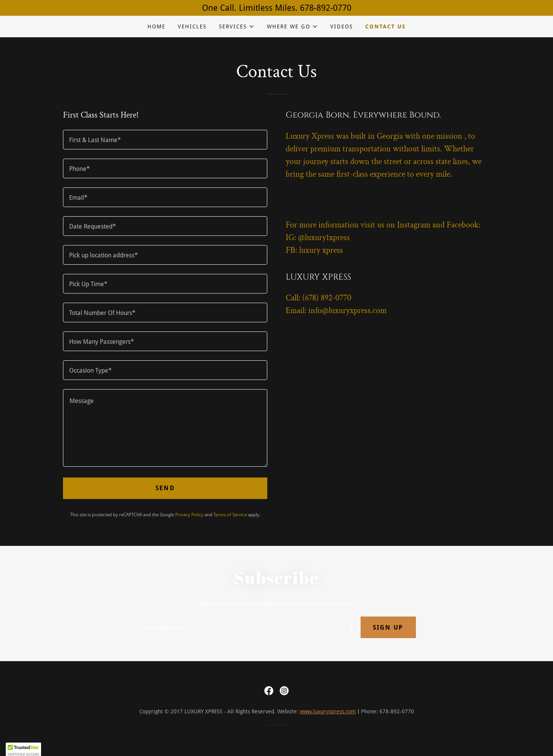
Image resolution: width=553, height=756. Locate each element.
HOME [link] (156, 27)
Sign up (388, 628)
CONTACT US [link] (385, 27)
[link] (269, 691)
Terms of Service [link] (230, 515)
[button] (237, 27)
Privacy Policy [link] (189, 515)
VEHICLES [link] (192, 27)
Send (165, 488)
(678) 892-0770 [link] (327, 298)
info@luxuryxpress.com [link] (348, 311)
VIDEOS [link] (342, 27)
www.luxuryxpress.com (328, 711)
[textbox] (165, 140)
